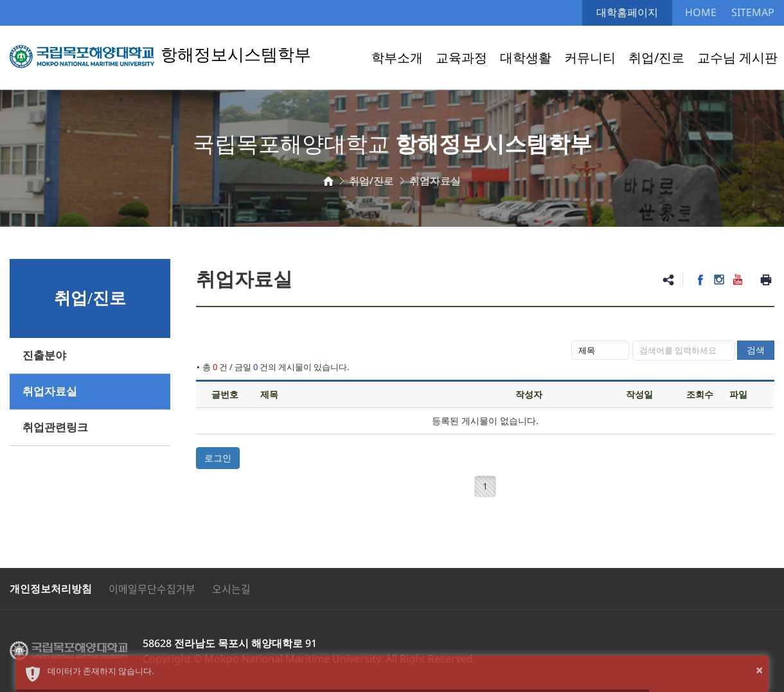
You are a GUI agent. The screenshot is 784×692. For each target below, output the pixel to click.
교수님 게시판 (737, 58)
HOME (701, 12)
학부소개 (397, 58)
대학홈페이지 (627, 12)
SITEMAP (753, 12)
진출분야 (44, 356)
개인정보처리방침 (51, 589)
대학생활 (526, 58)
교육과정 (461, 58)
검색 (756, 350)
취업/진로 (656, 58)
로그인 (218, 458)
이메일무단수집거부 (152, 589)
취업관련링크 (55, 428)
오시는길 (231, 589)
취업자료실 (50, 392)
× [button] (759, 670)
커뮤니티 (590, 58)
